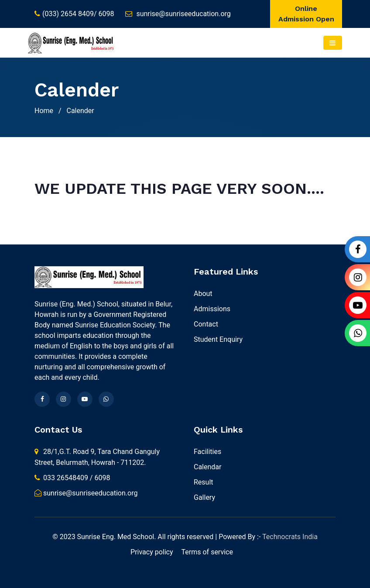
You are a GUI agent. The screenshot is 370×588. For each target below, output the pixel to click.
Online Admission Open (306, 14)
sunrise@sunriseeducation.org (183, 14)
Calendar (207, 467)
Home (44, 111)
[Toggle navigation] (333, 43)
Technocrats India (289, 537)
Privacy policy (152, 552)
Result (204, 482)
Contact (206, 324)
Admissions (212, 309)
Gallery (204, 497)
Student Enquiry (218, 339)
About (203, 294)
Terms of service (207, 552)
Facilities (207, 452)
